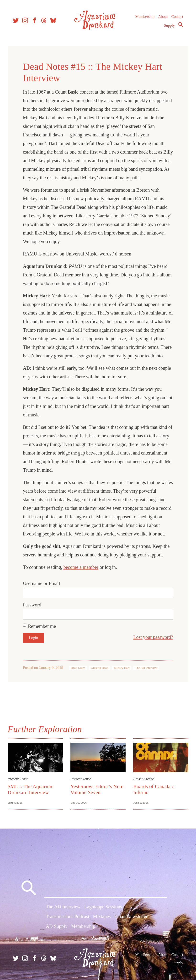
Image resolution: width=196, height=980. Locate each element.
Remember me (42, 626)
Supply (169, 25)
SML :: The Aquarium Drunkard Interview (31, 789)
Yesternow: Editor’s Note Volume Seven (97, 789)
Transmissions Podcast (68, 916)
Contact (177, 17)
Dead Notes (78, 668)
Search (181, 25)
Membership (145, 17)
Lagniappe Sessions (103, 907)
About (163, 17)
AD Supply (57, 926)
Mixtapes (102, 916)
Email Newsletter (131, 916)
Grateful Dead (100, 668)
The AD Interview (146, 668)
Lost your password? (153, 637)
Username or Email (42, 583)
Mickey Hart (122, 668)
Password (32, 605)
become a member (81, 567)
